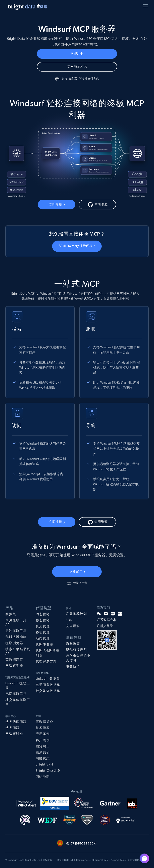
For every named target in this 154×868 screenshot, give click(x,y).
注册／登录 (105, 626)
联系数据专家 (107, 620)
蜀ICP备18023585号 (81, 843)
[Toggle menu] (146, 7)
